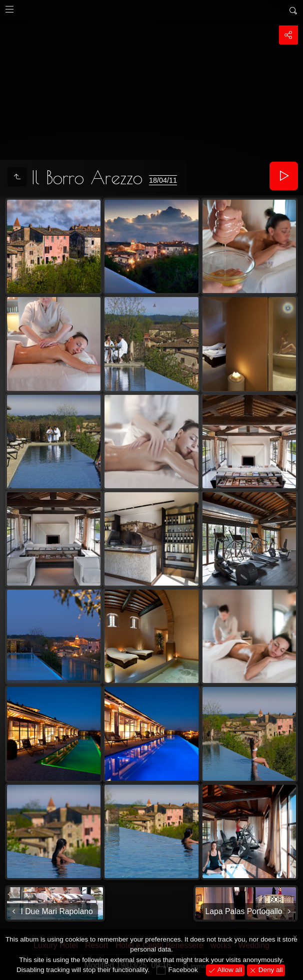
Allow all (229, 970)
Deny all (270, 970)
